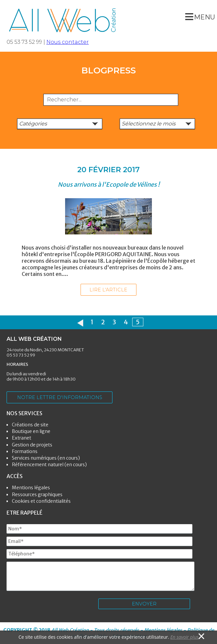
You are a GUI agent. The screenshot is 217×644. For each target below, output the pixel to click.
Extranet (22, 438)
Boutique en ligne (31, 431)
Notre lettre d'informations (60, 397)
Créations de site (30, 425)
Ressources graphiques (37, 495)
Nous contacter (68, 42)
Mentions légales (31, 488)
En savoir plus (184, 637)
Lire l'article (108, 290)
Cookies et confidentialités (41, 501)
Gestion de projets (32, 445)
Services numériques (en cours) (46, 458)
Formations (25, 451)
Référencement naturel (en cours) (49, 465)
